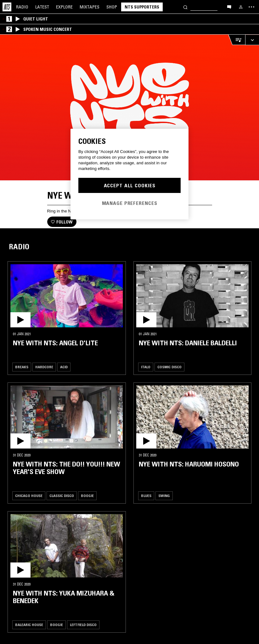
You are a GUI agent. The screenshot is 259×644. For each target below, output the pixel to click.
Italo (146, 367)
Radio (22, 7)
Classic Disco (62, 496)
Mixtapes (90, 7)
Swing (164, 496)
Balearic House (29, 625)
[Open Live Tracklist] (237, 40)
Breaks (22, 367)
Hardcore (44, 367)
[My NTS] (241, 7)
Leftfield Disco (83, 625)
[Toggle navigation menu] (251, 7)
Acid (64, 367)
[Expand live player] (252, 40)
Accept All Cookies (130, 185)
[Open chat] (229, 7)
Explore (64, 7)
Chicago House (29, 496)
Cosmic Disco (169, 367)
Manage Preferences (130, 203)
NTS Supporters (142, 7)
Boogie (87, 496)
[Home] (7, 7)
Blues (146, 496)
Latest (42, 7)
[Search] (185, 7)
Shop (112, 7)
